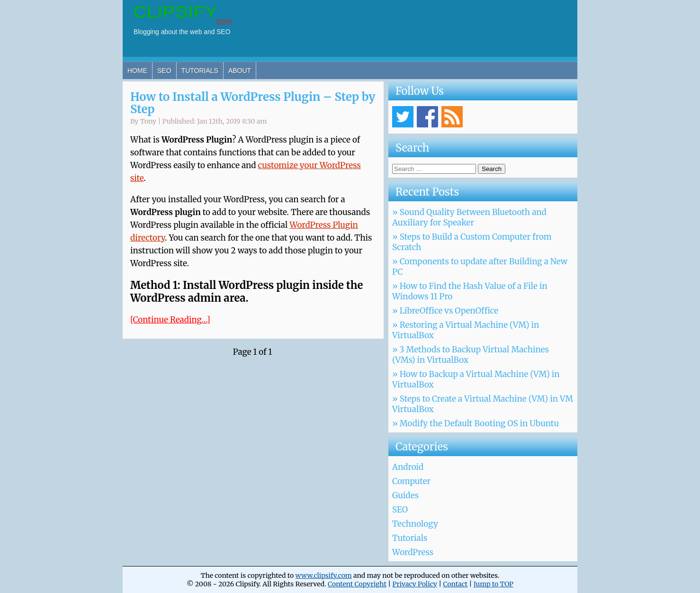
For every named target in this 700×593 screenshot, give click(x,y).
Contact (455, 584)
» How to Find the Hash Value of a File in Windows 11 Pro (470, 291)
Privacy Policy (414, 584)
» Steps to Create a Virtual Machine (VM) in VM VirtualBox (483, 404)
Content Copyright (357, 584)
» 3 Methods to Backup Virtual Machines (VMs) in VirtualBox (471, 355)
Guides (405, 495)
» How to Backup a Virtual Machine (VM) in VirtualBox (476, 379)
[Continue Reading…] (170, 320)
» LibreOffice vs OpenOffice (445, 311)
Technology (415, 524)
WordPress (413, 552)
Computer (411, 481)
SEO (164, 71)
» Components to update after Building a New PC (480, 267)
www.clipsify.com (323, 575)
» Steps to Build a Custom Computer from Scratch (472, 242)
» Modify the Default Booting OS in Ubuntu (476, 423)
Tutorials (200, 71)
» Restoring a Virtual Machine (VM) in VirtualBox (466, 330)
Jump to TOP (494, 584)
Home (137, 71)
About (240, 71)
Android (408, 467)
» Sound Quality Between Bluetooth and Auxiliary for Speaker (469, 217)
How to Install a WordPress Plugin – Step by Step (253, 103)
